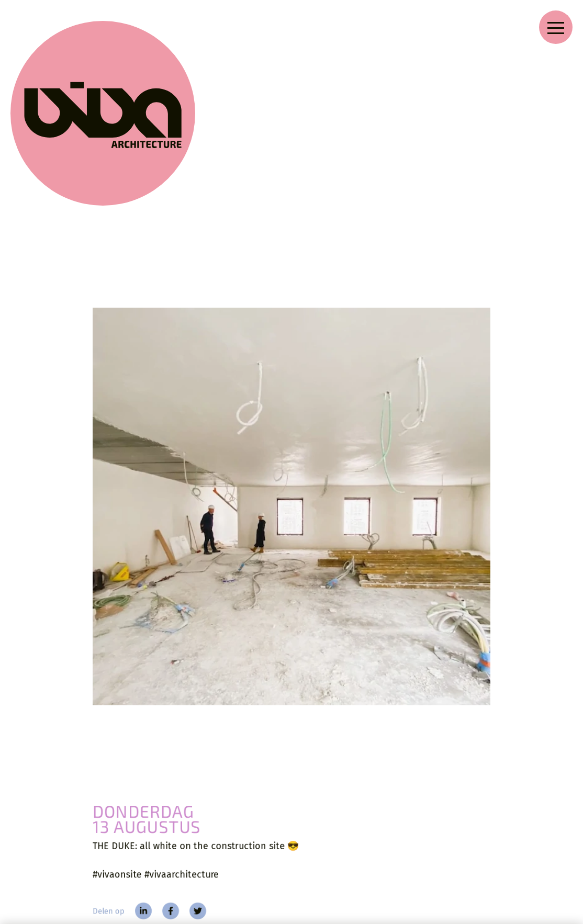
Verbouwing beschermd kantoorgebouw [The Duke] (169, 727)
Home (141, 846)
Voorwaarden (289, 886)
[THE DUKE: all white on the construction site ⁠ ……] (291, 358)
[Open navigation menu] (556, 27)
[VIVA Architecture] (48, 59)
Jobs (208, 865)
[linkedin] (131, 688)
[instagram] (346, 867)
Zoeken (279, 846)
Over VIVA (218, 845)
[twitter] (190, 688)
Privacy (279, 866)
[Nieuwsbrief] (486, 859)
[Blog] (136, 758)
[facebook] (160, 688)
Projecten (149, 865)
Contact (212, 886)
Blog (139, 885)
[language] (557, 846)
